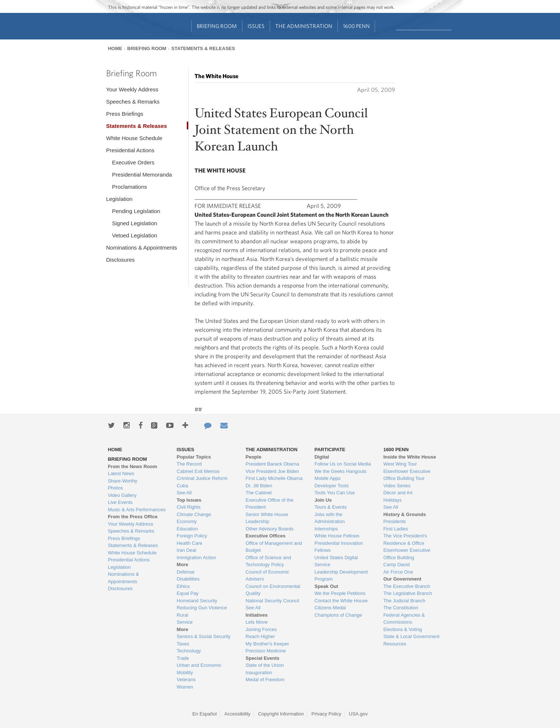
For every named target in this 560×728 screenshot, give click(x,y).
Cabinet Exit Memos (198, 471)
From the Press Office (133, 517)
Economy (187, 521)
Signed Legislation (135, 223)
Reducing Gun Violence (202, 608)
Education (188, 529)
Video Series (397, 486)
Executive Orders (133, 162)
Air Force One (398, 572)
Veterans (186, 680)
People (254, 457)
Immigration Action (197, 558)
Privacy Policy (326, 714)
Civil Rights (189, 507)
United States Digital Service (336, 561)
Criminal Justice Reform (202, 478)
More (183, 565)
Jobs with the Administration (329, 518)
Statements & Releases (203, 48)
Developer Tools (331, 486)
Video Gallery (122, 495)
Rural (183, 615)
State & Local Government (411, 636)
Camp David (396, 565)
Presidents (394, 521)
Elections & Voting (402, 629)
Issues (256, 26)
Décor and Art (398, 493)
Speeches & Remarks (133, 102)
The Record (189, 464)
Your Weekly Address (132, 89)
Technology (189, 651)
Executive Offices (266, 536)
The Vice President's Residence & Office (405, 539)
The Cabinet (259, 493)
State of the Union (265, 665)
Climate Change (194, 514)
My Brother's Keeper (267, 644)
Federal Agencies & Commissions (404, 619)
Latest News (121, 473)
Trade (183, 658)
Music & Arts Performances (137, 510)
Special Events (263, 658)
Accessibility (237, 714)
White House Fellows (337, 536)
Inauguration (259, 673)
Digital (322, 457)
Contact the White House (341, 601)
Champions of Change (338, 615)
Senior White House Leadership (267, 518)
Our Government (402, 579)
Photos (115, 488)
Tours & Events (330, 507)
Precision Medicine (266, 651)
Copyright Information (281, 714)
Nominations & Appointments (142, 248)
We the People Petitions (340, 593)
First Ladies (395, 529)
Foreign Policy (192, 536)
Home (115, 48)
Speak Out (326, 586)
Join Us (323, 500)
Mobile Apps (327, 478)
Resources (395, 644)
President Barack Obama (272, 464)
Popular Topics (194, 457)
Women (185, 687)
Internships (326, 529)
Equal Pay (188, 593)
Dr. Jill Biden (259, 486)
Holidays (392, 500)
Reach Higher (260, 636)
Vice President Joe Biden (272, 471)
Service (185, 622)
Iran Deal (187, 550)
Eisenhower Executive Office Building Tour (407, 475)
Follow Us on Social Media (342, 464)
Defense (186, 572)
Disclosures (120, 260)
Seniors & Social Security (204, 636)
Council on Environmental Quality (273, 590)
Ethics (183, 586)
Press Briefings (125, 114)
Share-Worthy (123, 481)
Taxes (183, 644)
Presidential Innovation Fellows (339, 547)
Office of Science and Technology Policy (268, 561)
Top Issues (189, 500)
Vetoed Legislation (135, 235)
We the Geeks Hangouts (340, 471)
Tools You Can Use (335, 493)
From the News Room (133, 466)
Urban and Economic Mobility (199, 669)
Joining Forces (261, 629)
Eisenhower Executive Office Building (407, 554)
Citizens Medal (330, 608)
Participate (330, 450)
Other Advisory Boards (270, 529)
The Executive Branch (407, 586)
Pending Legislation (136, 211)
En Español (205, 714)
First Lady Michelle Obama (274, 478)
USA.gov (358, 714)
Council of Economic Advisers (268, 576)
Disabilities (188, 579)
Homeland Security (197, 601)
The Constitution (401, 608)
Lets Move (257, 622)
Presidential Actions (130, 150)
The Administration (304, 26)
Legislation (119, 199)
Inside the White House (409, 457)
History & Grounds (405, 514)
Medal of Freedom (265, 680)
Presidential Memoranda (142, 175)
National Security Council (272, 601)
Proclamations (129, 187)
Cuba (183, 486)
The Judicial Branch (404, 601)
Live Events (120, 502)
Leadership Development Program (341, 576)
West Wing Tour (400, 464)
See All (184, 493)
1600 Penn (356, 26)
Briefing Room (217, 26)
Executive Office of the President (270, 504)
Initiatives (257, 615)
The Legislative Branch (407, 593)
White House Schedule (134, 138)
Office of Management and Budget (274, 547)
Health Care (190, 543)
